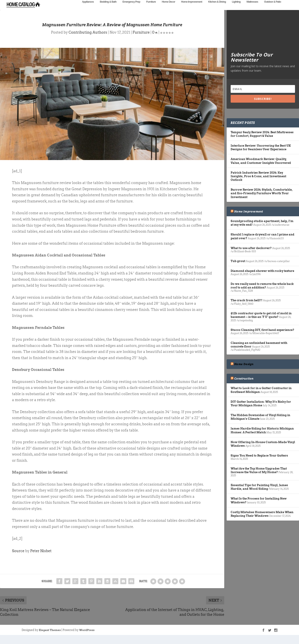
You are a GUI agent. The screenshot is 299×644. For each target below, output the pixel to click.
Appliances (88, 8)
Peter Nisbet (41, 557)
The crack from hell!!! (247, 306)
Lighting (236, 8)
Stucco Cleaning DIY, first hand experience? (262, 336)
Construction (244, 385)
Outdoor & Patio (273, 8)
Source (18, 557)
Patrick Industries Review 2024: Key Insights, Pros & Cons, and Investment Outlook (258, 182)
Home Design (244, 370)
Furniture (151, 8)
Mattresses (252, 8)
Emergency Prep (131, 8)
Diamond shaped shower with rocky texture (262, 277)
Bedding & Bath (108, 8)
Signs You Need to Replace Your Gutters (259, 462)
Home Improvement (192, 8)
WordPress (87, 636)
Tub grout (238, 267)
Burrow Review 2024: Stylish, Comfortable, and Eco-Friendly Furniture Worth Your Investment (262, 199)
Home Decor (168, 8)
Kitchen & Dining (217, 8)
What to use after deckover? (251, 254)
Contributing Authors (88, 38)
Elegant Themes (50, 636)
